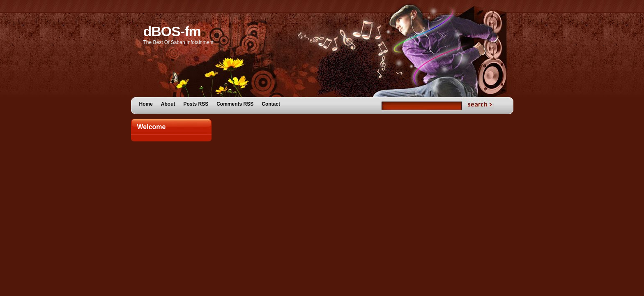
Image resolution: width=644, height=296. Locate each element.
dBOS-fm (172, 31)
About (168, 104)
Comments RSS (235, 104)
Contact (271, 104)
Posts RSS (196, 104)
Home (146, 104)
